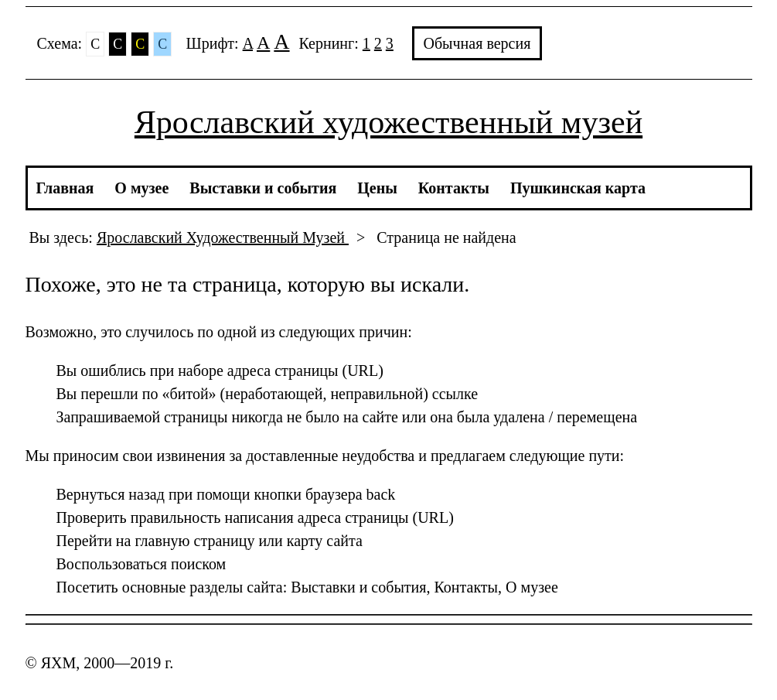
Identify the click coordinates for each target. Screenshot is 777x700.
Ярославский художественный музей (388, 122)
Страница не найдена (446, 237)
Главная (65, 188)
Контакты (454, 188)
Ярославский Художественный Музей (223, 237)
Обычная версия (477, 43)
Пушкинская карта (578, 188)
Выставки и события (263, 188)
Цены (377, 188)
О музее (141, 188)
